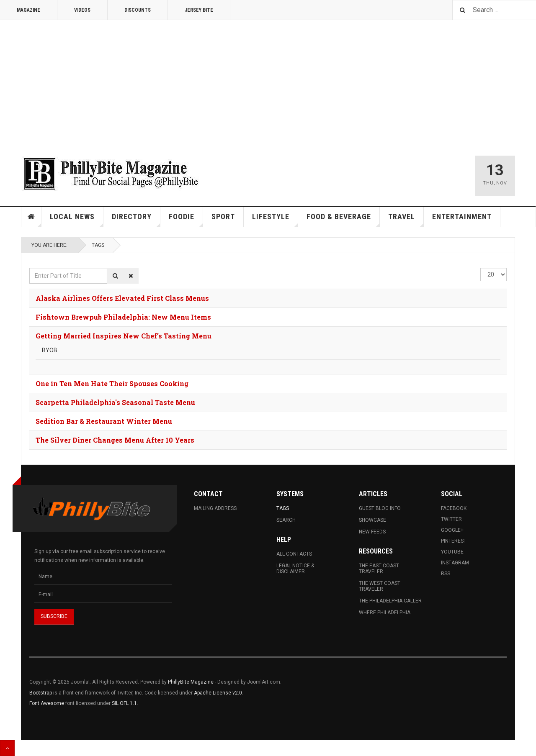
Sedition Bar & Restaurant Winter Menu (104, 421)
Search (286, 520)
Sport (223, 217)
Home (31, 217)
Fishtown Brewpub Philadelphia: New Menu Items (123, 317)
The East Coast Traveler (379, 569)
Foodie (186, 219)
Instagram (455, 563)
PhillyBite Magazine (191, 682)
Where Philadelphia (385, 612)
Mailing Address (215, 508)
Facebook (454, 508)
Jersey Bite (199, 10)
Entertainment (462, 217)
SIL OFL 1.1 (124, 703)
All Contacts (294, 554)
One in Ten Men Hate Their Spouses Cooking (112, 383)
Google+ (452, 530)
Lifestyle (275, 219)
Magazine (28, 10)
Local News (77, 219)
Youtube (452, 552)
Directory (136, 219)
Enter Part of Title (30, 268)
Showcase (372, 520)
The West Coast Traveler (380, 586)
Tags (98, 245)
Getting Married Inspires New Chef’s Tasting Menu (124, 336)
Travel (406, 219)
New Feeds (372, 532)
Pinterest (454, 541)
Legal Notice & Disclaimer (295, 569)
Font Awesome (47, 703)
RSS (446, 574)
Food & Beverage (343, 219)
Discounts (138, 10)
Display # (481, 268)
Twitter (451, 519)
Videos (82, 10)
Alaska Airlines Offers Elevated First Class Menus (122, 298)
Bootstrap (41, 693)
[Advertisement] (268, 83)
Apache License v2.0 (218, 693)
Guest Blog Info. (380, 508)
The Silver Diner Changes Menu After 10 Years (115, 440)
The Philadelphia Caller (390, 601)
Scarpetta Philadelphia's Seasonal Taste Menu (115, 402)
